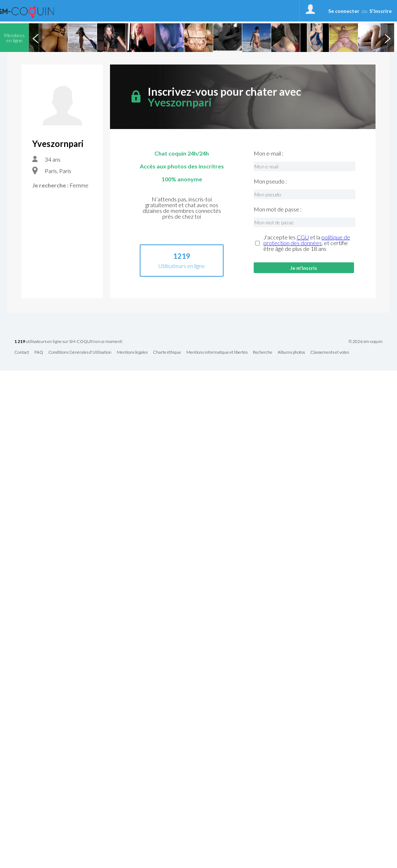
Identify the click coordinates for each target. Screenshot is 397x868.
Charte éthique (167, 352)
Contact (22, 352)
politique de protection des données (307, 240)
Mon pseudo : (270, 181)
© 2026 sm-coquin (366, 342)
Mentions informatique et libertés (217, 352)
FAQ (39, 352)
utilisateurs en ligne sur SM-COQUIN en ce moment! (68, 342)
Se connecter (344, 11)
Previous (35, 38)
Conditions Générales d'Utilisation (80, 352)
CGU (303, 237)
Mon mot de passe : (278, 209)
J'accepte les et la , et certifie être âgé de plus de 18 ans (307, 243)
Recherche (263, 352)
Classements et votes (330, 352)
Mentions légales (132, 352)
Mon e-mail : (269, 153)
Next (387, 38)
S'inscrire (381, 11)
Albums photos (291, 352)
